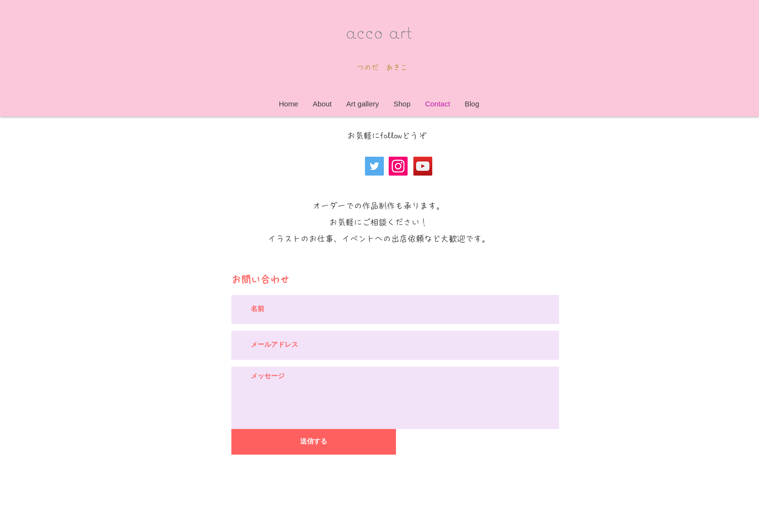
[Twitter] (374, 166)
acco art (379, 31)
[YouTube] (423, 166)
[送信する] (314, 442)
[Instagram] (398, 166)
